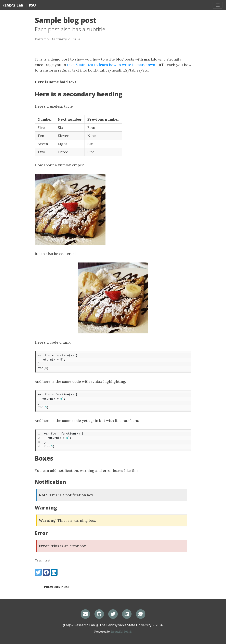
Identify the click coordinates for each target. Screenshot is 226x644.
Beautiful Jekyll (121, 632)
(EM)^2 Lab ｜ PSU (20, 5)
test (47, 560)
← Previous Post (55, 587)
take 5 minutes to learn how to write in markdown (111, 65)
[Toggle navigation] (218, 5)
